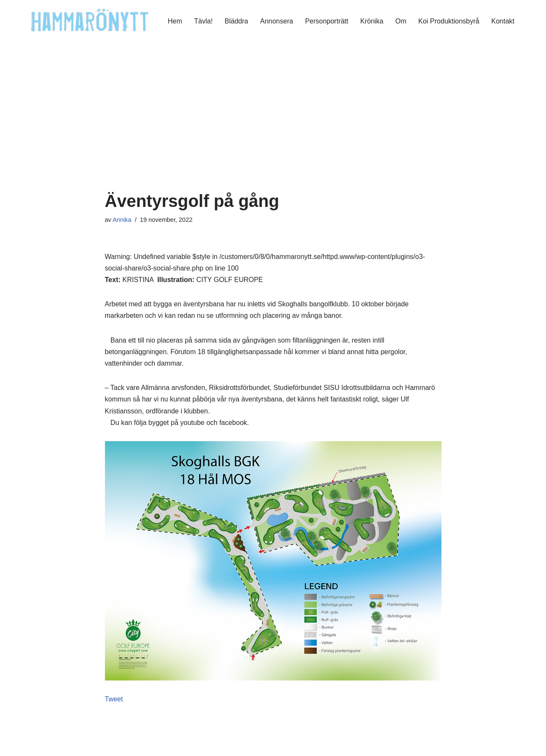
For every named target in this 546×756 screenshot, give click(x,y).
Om (401, 21)
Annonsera (277, 21)
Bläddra (237, 21)
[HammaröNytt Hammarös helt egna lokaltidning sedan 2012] (90, 21)
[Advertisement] (273, 128)
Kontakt (503, 21)
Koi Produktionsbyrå (449, 21)
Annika (122, 220)
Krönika (372, 21)
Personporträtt (327, 21)
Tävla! (203, 21)
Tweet (114, 699)
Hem (175, 21)
